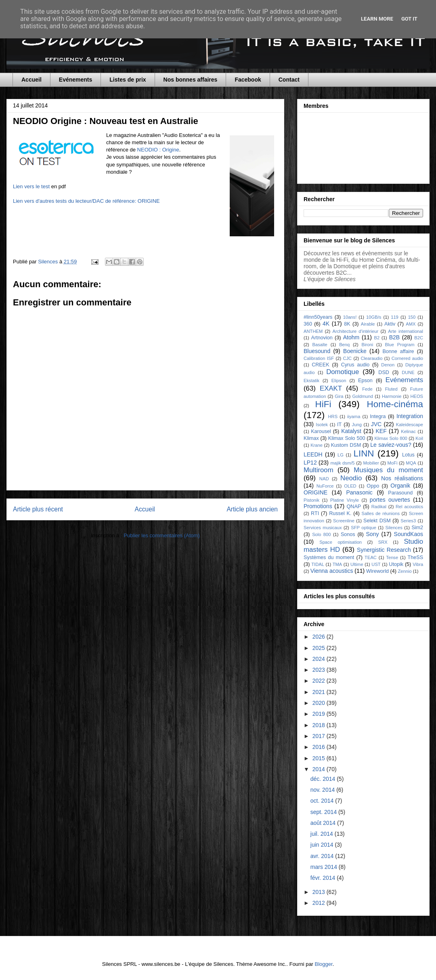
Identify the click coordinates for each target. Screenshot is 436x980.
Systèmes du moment (329, 557)
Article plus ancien (252, 509)
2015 (320, 758)
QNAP (354, 507)
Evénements (75, 80)
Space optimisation (341, 542)
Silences (394, 528)
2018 (320, 725)
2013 (320, 892)
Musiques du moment (388, 470)
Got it (409, 19)
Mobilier (371, 463)
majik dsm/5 (342, 463)
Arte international (406, 331)
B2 (377, 338)
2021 (320, 692)
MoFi (393, 463)
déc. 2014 (324, 779)
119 (395, 317)
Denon (388, 365)
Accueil (31, 80)
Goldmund (363, 396)
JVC (376, 424)
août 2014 (324, 823)
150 (412, 317)
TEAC (371, 557)
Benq (344, 345)
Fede (367, 389)
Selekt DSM (377, 521)
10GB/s (374, 317)
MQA (411, 463)
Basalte (320, 345)
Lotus (408, 455)
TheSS (416, 557)
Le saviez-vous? (391, 445)
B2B (394, 337)
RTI (315, 513)
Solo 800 (321, 534)
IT (339, 425)
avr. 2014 (323, 856)
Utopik (396, 564)
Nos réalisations (402, 478)
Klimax (311, 438)
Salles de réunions (380, 513)
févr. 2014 (324, 878)
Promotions (318, 506)
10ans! (350, 317)
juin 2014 (323, 845)
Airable (368, 324)
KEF (381, 431)
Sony (373, 534)
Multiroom (319, 470)
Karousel (321, 431)
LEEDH (313, 454)
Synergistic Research (384, 550)
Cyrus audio (355, 365)
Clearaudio (371, 358)
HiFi (323, 404)
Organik (400, 486)
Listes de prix (128, 80)
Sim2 (417, 528)
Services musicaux (323, 528)
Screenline (344, 521)
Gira (339, 396)
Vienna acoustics (332, 571)
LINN (364, 453)
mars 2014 (325, 867)
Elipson (339, 381)
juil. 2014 (323, 834)
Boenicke (355, 351)
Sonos (348, 534)
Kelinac (408, 431)
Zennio (405, 571)
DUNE (408, 372)
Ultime (357, 564)
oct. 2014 (323, 801)
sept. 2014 (324, 812)
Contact (289, 80)
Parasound (400, 493)
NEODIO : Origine (158, 150)
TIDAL (318, 564)
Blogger (324, 964)
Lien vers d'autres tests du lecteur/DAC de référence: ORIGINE (86, 201)
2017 (320, 736)
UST (376, 564)
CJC (347, 358)
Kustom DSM (346, 445)
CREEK (320, 365)
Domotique (343, 372)
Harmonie (392, 396)
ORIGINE (315, 492)
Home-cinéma (395, 404)
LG (341, 455)
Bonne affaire (398, 351)
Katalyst (351, 431)
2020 (320, 703)
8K (347, 324)
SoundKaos (409, 534)
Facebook (248, 80)
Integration (410, 416)
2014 (320, 769)
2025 (320, 648)
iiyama (354, 416)
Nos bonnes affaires (191, 80)
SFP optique (364, 528)
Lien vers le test (31, 186)
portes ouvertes (390, 500)
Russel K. (340, 513)
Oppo (373, 486)
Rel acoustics (409, 507)
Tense (392, 557)
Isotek (322, 425)
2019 (320, 714)
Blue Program (400, 345)
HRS (333, 416)
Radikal (379, 507)
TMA (337, 564)
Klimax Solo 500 (347, 438)
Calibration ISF (319, 358)
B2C (419, 338)
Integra (378, 416)
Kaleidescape (410, 425)
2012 (320, 903)
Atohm (351, 337)
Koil (419, 438)
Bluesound (317, 351)
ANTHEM (313, 331)
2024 (320, 659)
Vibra (418, 564)
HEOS (417, 396)
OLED (350, 486)
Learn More (377, 19)
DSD (384, 372)
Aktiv (390, 324)
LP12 (310, 463)
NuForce (325, 486)
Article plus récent (38, 509)
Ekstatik (311, 381)
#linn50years (318, 317)
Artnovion (322, 338)
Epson (365, 381)
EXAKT (331, 388)
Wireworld (377, 571)
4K (326, 324)
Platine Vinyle (345, 500)
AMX (411, 324)
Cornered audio (407, 358)
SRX (383, 542)
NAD (324, 479)
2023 (320, 670)
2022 (320, 681)
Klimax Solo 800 (391, 438)
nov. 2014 (323, 790)
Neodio (351, 478)
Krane (317, 445)
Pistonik (311, 500)
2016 (320, 747)
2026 (320, 637)
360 (308, 324)
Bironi (368, 345)
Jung (357, 425)
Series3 (408, 521)
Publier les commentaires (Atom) (162, 535)
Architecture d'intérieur (355, 331)
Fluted (391, 389)
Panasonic (359, 492)
